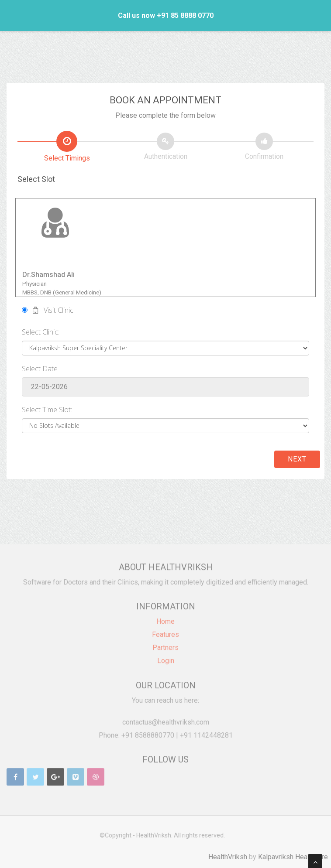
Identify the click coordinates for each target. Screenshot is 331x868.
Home (165, 618)
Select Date (40, 369)
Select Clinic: (41, 332)
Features (165, 631)
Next (297, 459)
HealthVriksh (231, 857)
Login (166, 657)
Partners (165, 644)
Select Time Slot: (47, 410)
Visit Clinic (48, 310)
